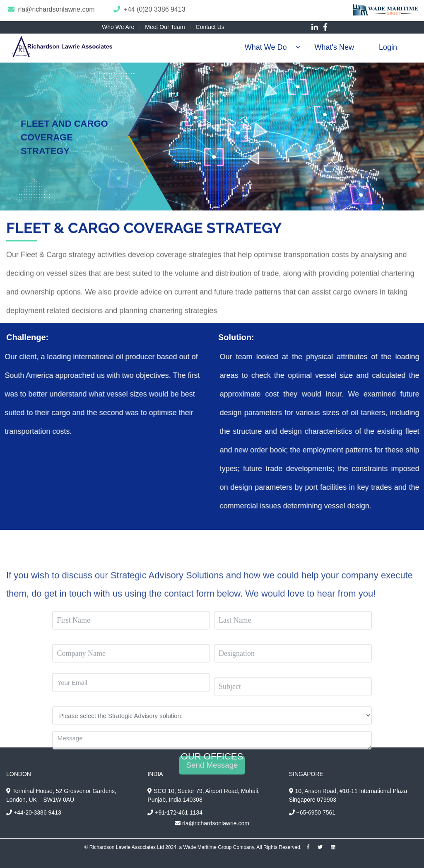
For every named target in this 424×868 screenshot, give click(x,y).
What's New (334, 47)
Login (388, 47)
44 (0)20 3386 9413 (157, 9)
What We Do (266, 47)
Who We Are (118, 27)
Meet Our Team (165, 27)
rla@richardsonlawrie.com (56, 9)
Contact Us (210, 27)
